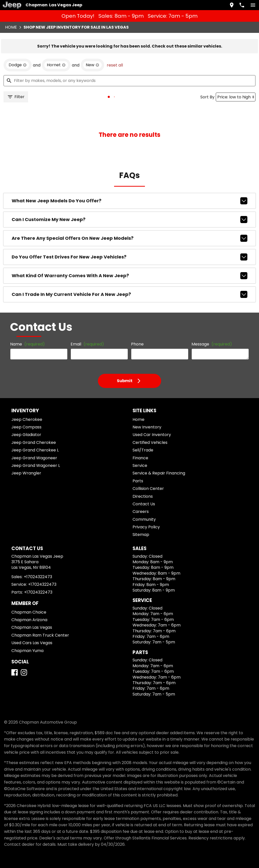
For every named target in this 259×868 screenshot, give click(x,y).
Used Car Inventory (152, 435)
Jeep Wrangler (26, 473)
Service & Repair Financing (159, 473)
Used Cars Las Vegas (32, 643)
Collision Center (148, 489)
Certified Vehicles (150, 442)
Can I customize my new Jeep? (129, 220)
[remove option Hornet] (56, 65)
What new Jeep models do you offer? (129, 201)
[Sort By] (236, 97)
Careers (141, 512)
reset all (115, 65)
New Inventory (147, 427)
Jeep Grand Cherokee (34, 442)
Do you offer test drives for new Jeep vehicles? (129, 257)
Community (144, 519)
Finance (140, 458)
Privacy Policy (146, 527)
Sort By (207, 97)
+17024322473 (38, 577)
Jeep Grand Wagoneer (34, 458)
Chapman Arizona (29, 620)
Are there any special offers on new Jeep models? (129, 238)
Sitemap (141, 535)
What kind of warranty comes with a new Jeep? (129, 276)
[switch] (253, 5)
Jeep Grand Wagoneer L (36, 465)
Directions (143, 496)
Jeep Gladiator (26, 435)
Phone (137, 344)
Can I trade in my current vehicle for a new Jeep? (129, 294)
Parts (138, 481)
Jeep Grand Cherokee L (35, 450)
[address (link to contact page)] (232, 5)
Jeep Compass (26, 427)
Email (87, 344)
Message (212, 344)
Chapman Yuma (27, 651)
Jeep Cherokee (27, 419)
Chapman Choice (29, 612)
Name (27, 344)
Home (11, 27)
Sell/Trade (143, 450)
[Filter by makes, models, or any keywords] (129, 81)
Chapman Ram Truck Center (40, 635)
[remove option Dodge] (18, 65)
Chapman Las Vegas (32, 627)
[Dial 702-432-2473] (242, 5)
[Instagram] (24, 672)
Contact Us (144, 504)
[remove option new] (92, 65)
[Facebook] (15, 672)
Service (140, 465)
